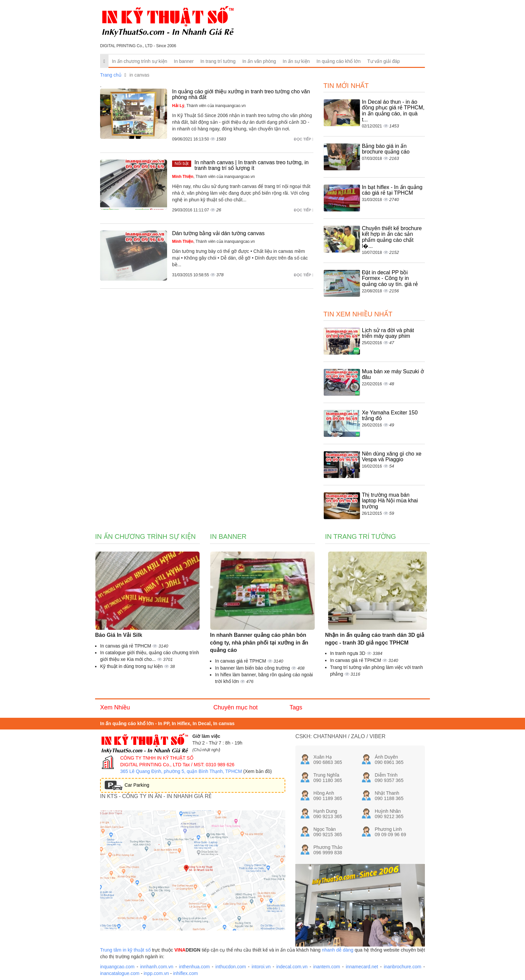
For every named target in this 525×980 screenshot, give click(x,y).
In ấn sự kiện (296, 61)
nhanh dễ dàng (337, 950)
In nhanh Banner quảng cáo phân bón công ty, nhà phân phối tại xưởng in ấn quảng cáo (259, 643)
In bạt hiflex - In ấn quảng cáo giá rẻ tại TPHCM (392, 190)
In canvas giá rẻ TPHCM (126, 646)
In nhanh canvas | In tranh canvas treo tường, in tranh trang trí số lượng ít (252, 165)
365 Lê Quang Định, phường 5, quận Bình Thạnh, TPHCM (181, 771)
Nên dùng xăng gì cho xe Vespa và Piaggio (392, 457)
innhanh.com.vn (157, 967)
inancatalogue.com (120, 973)
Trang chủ (111, 75)
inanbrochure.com (402, 967)
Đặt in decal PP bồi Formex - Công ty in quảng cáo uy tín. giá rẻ (390, 278)
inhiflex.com (185, 973)
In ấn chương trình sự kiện (139, 61)
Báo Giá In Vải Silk (119, 635)
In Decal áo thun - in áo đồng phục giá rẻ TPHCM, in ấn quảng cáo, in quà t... (393, 111)
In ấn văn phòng (259, 61)
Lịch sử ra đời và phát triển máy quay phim (388, 333)
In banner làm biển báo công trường (253, 668)
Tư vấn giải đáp (384, 61)
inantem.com (327, 967)
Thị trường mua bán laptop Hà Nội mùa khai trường (390, 501)
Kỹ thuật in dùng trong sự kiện (132, 666)
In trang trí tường (218, 61)
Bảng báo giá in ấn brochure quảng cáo (386, 149)
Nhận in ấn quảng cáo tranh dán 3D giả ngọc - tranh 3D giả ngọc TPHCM (375, 639)
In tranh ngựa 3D (348, 653)
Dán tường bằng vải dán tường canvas (218, 233)
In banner (184, 61)
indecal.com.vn (292, 967)
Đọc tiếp (304, 139)
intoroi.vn (261, 967)
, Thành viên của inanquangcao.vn (209, 106)
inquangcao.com (117, 967)
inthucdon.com (231, 967)
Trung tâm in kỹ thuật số (125, 950)
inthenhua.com (195, 967)
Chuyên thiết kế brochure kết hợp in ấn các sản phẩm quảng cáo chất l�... (392, 237)
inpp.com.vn (156, 973)
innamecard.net (362, 967)
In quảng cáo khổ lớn (339, 61)
